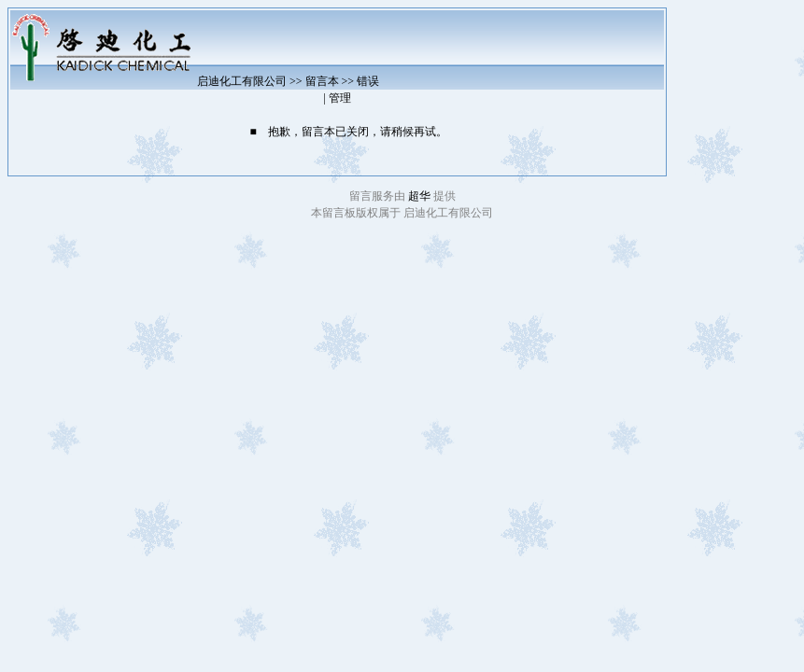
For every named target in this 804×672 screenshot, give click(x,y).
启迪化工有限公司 (242, 81)
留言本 (322, 81)
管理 (340, 98)
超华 (421, 196)
